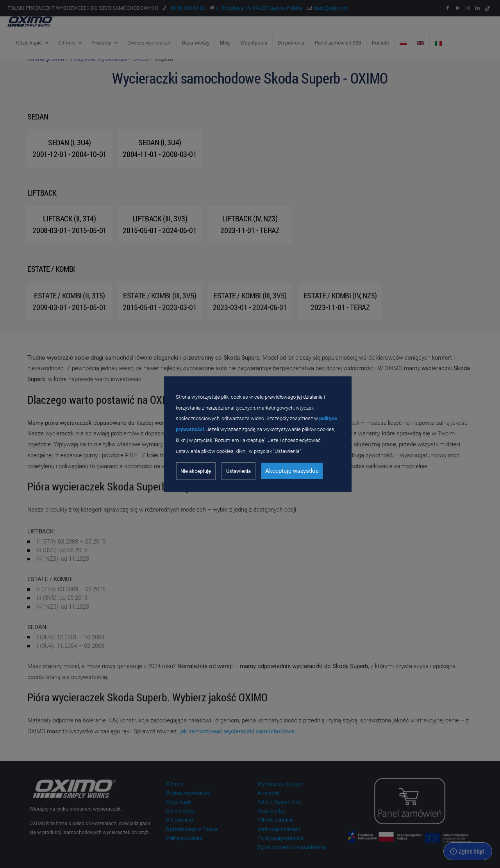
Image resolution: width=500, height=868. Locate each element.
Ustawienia (238, 471)
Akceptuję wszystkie (292, 471)
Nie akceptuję (196, 471)
